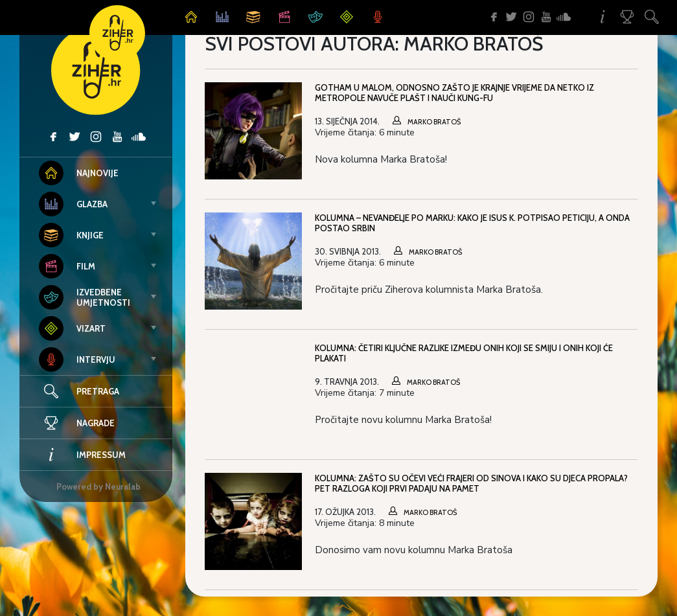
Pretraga (98, 391)
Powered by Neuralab (98, 486)
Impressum (82, 455)
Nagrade (77, 423)
